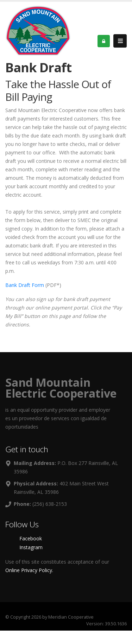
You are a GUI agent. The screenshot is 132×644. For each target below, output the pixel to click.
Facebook (31, 538)
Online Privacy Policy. (29, 570)
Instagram (31, 547)
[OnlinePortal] (38, 30)
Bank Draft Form (25, 285)
